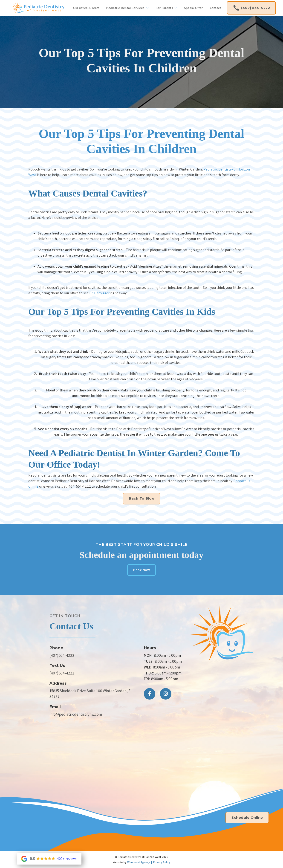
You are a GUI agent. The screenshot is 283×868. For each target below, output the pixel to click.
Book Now (141, 570)
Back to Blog (141, 498)
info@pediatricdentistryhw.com (76, 714)
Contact (216, 8)
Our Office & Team (86, 8)
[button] (127, 8)
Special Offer (193, 8)
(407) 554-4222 (62, 655)
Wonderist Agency (139, 862)
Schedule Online (247, 817)
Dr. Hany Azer (99, 293)
